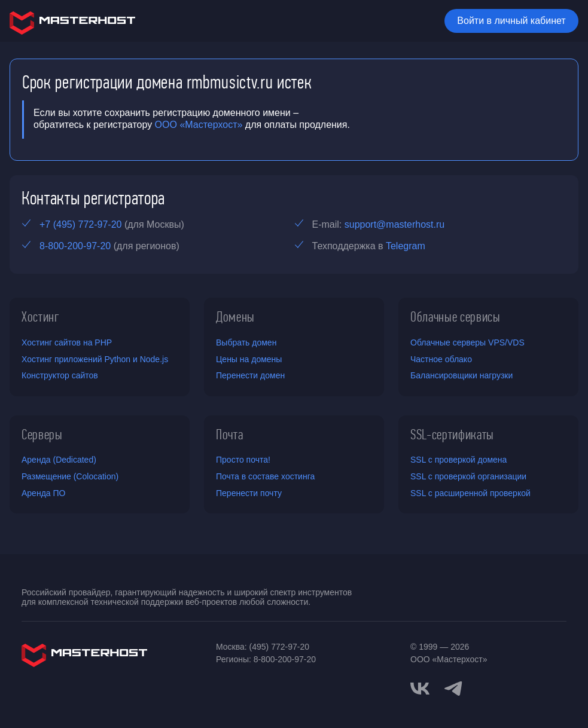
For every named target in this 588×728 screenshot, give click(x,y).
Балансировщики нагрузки (461, 375)
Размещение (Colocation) (70, 476)
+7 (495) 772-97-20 (80, 224)
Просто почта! (243, 460)
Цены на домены (249, 359)
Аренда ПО (43, 493)
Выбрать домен (246, 342)
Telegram (406, 246)
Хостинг (41, 317)
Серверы (42, 435)
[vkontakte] (420, 689)
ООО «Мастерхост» (199, 125)
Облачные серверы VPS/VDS (467, 342)
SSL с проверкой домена (458, 460)
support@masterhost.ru (394, 224)
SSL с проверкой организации (468, 476)
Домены (235, 317)
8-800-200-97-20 (75, 246)
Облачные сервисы (456, 317)
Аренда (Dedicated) (59, 460)
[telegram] (453, 687)
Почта (229, 435)
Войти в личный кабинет (511, 21)
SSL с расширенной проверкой (470, 493)
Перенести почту (249, 493)
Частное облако (441, 359)
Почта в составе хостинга (265, 476)
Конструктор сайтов (60, 375)
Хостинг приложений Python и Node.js (95, 359)
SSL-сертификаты (452, 435)
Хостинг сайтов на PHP (67, 342)
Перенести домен (250, 375)
